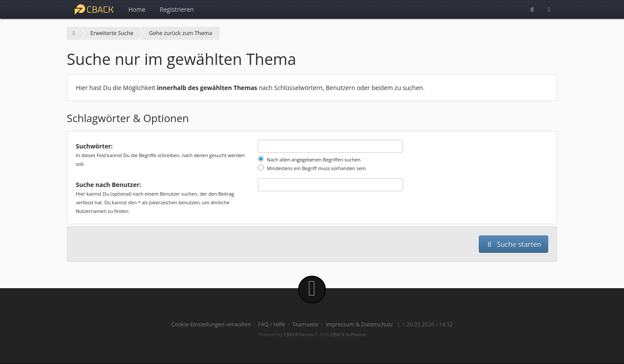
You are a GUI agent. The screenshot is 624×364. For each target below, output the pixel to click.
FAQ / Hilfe (272, 324)
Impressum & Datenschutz (359, 324)
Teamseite (305, 324)
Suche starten (513, 244)
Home (137, 9)
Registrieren (177, 9)
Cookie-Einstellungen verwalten (211, 324)
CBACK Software (348, 335)
